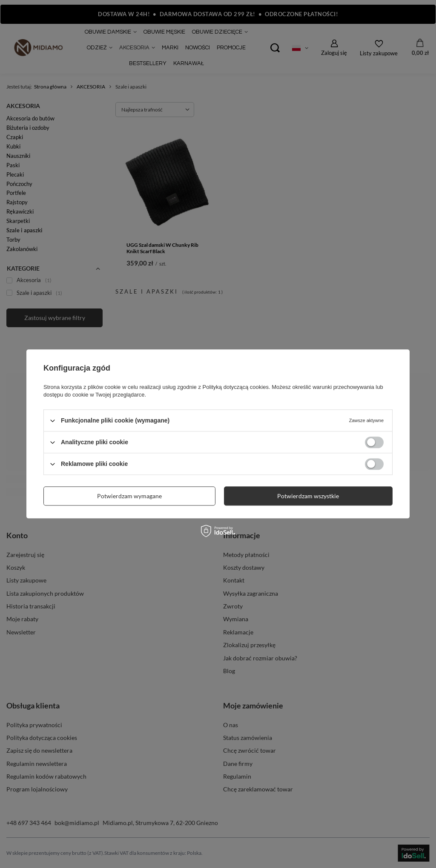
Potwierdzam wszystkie (308, 496)
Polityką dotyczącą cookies (236, 387)
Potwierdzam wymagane (129, 496)
